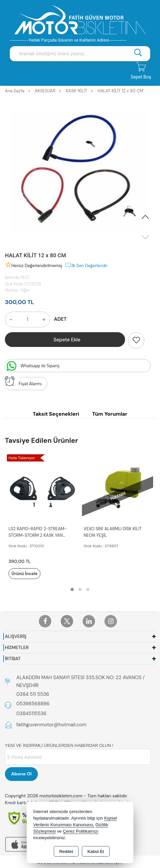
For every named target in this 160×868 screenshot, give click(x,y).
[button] (145, 217)
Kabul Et (96, 852)
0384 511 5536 (33, 694)
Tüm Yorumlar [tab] (110, 414)
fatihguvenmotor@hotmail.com (51, 725)
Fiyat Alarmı (23, 382)
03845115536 (31, 714)
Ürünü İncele (24, 574)
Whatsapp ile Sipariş (32, 366)
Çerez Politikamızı (80, 831)
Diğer (25, 290)
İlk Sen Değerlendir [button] (86, 265)
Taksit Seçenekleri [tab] (56, 414)
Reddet (66, 852)
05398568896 (33, 704)
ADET (60, 319)
